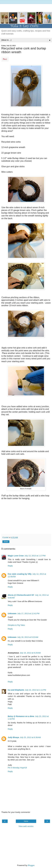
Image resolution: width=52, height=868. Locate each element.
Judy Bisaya (13, 737)
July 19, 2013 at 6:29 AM (30, 653)
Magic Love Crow (16, 556)
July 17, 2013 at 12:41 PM (28, 613)
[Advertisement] (26, 7)
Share (6, 542)
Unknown (12, 613)
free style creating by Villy (20, 574)
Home (26, 821)
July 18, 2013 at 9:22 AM (28, 637)
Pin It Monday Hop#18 (17, 768)
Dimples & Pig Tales (16, 625)
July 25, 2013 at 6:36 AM (30, 737)
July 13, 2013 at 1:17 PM (35, 556)
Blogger (31, 865)
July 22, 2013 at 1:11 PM (35, 690)
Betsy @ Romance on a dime (21, 716)
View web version (26, 826)
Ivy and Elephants (16, 690)
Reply (10, 566)
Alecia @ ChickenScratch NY (21, 595)
